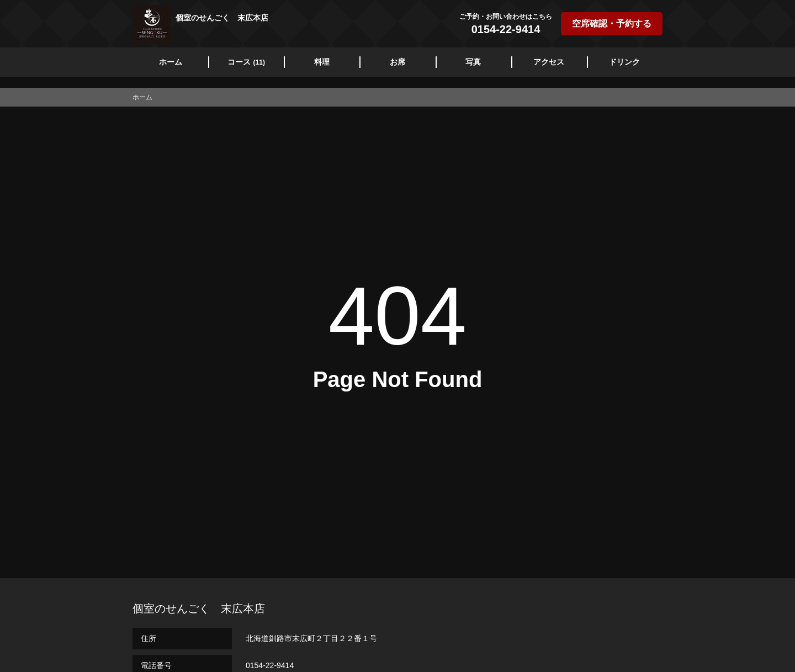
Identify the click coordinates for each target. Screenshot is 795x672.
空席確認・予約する (612, 23)
